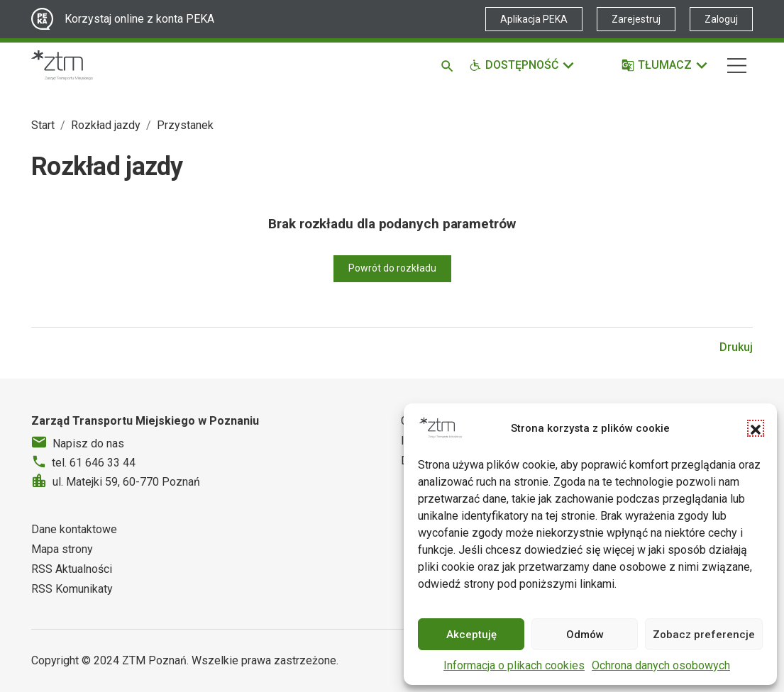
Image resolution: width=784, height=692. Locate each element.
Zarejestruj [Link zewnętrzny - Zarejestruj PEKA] (636, 19)
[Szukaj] (449, 65)
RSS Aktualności (72, 569)
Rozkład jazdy (106, 125)
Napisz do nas (88, 443)
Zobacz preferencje (704, 635)
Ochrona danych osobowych (661, 665)
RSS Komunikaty (72, 589)
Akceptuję (471, 635)
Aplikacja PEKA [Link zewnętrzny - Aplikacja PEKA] (534, 19)
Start (43, 125)
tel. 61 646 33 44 (94, 463)
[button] (756, 428)
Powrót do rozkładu (392, 268)
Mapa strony (62, 549)
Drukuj (736, 347)
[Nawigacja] (737, 66)
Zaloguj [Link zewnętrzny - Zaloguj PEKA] (721, 19)
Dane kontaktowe (74, 529)
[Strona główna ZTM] (62, 65)
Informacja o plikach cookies (514, 665)
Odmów (585, 635)
